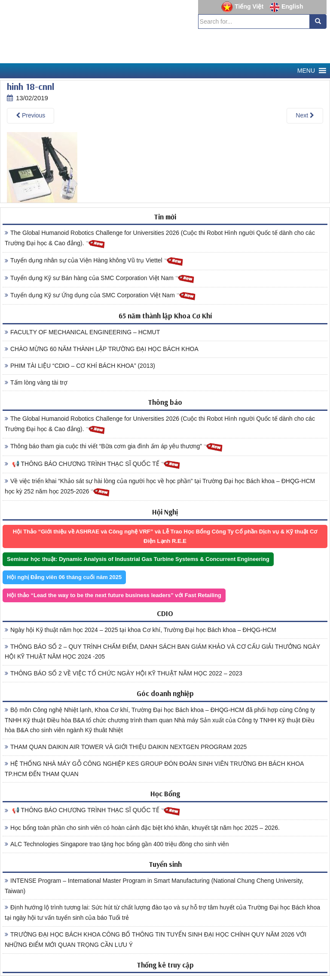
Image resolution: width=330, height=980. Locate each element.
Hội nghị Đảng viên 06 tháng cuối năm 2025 (64, 577)
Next (305, 115)
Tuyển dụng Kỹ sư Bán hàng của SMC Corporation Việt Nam (100, 279)
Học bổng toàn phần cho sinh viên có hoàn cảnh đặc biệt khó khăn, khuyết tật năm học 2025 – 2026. (142, 828)
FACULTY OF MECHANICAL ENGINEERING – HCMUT (82, 332)
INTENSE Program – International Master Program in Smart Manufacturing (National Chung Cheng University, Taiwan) (154, 886)
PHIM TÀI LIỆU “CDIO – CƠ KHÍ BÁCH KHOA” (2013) (80, 366)
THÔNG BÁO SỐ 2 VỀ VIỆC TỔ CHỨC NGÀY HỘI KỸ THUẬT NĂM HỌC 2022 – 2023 (124, 673)
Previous (31, 115)
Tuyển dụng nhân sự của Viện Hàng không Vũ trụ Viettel (94, 261)
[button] (306, 71)
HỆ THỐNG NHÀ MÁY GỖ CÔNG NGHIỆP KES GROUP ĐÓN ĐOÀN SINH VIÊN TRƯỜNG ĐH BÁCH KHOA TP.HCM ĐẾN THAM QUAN (154, 769)
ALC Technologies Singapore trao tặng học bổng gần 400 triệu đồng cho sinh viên (117, 844)
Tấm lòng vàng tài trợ (36, 382)
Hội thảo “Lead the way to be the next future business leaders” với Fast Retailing (114, 595)
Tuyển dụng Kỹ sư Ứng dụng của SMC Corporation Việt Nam (100, 296)
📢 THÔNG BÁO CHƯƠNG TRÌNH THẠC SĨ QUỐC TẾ (93, 464)
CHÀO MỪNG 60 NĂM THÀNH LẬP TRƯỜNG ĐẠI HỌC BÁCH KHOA (102, 349)
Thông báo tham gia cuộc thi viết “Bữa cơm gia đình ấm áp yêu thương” (114, 447)
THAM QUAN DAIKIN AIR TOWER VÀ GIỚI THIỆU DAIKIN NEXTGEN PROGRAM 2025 (126, 747)
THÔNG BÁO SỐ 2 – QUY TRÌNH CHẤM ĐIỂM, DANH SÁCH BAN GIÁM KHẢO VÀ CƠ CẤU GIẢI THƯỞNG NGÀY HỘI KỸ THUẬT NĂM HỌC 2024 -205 (162, 652)
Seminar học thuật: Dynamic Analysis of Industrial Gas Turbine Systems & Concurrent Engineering (138, 559)
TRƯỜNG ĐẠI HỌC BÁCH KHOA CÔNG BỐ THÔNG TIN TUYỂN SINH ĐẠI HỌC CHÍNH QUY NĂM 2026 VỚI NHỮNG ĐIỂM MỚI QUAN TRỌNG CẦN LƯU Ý (156, 940)
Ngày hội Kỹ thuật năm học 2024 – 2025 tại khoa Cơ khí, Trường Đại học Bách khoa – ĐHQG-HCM (141, 630)
